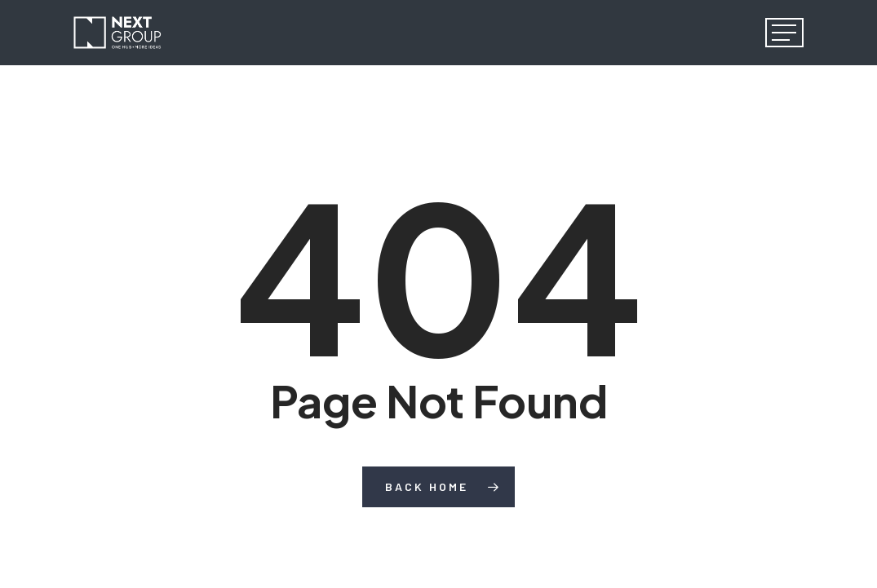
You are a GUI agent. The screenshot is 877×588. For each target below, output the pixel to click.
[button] (784, 33)
